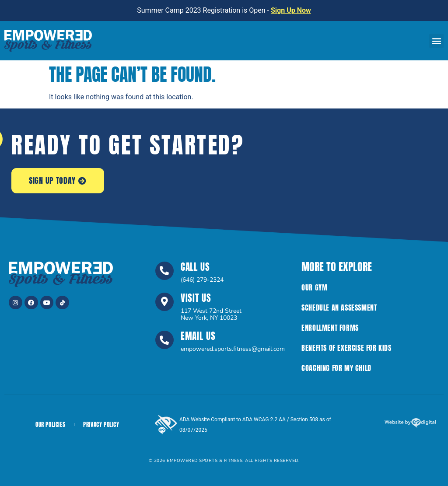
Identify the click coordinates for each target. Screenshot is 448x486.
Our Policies (50, 425)
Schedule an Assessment (339, 308)
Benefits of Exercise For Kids (346, 348)
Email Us (198, 336)
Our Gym (314, 287)
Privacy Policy (101, 425)
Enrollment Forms (330, 328)
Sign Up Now (291, 10)
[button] (436, 41)
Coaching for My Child (336, 368)
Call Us (195, 267)
